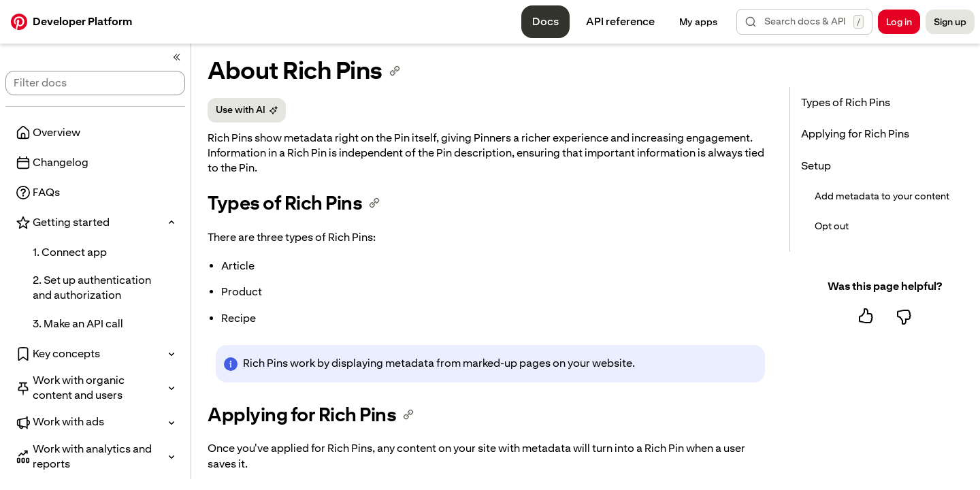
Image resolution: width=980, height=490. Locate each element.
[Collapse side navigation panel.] (177, 57)
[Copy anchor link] (395, 71)
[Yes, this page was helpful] (866, 316)
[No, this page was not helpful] (904, 316)
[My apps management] (698, 22)
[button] (804, 22)
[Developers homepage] (71, 22)
